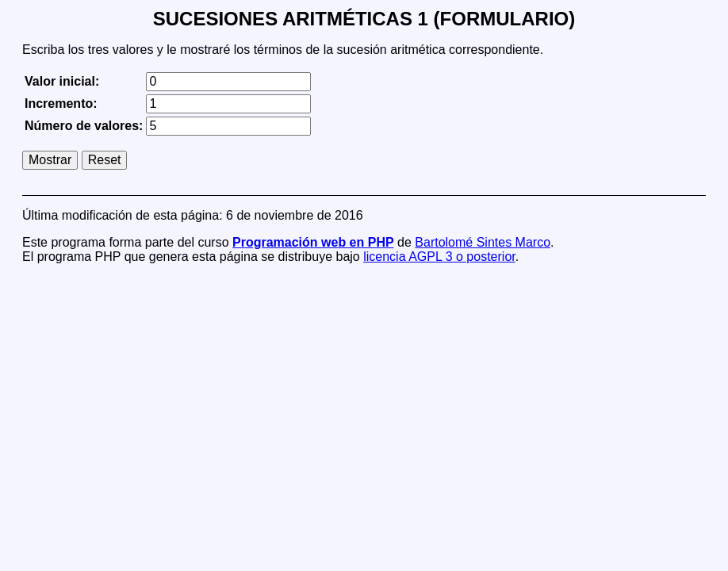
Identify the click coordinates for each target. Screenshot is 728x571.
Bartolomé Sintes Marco (483, 242)
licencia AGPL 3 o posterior (439, 257)
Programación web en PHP (313, 242)
